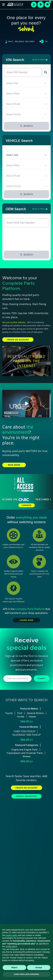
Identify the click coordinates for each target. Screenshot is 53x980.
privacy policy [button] (11, 935)
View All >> (27, 721)
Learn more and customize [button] (26, 974)
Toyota (9, 713)
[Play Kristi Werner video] (26, 404)
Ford (20, 713)
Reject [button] (14, 967)
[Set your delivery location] (41, 5)
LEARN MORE (27, 505)
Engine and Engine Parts (25, 750)
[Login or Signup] (34, 5)
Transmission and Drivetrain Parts (25, 753)
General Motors (35, 713)
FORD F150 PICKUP (25, 731)
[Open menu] (4, 5)
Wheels (27, 756)
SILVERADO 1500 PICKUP (27, 735)
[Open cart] (47, 5)
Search (26, 126)
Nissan (32, 717)
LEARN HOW (26, 620)
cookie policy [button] (11, 946)
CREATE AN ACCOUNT (18, 340)
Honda (21, 717)
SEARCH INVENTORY (26, 796)
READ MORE (14, 465)
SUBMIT (42, 679)
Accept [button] (39, 967)
